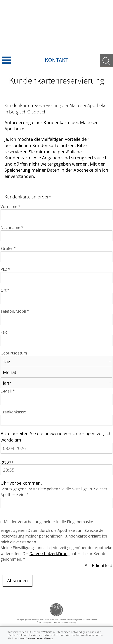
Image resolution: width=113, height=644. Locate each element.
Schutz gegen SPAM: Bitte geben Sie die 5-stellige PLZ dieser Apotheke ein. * (54, 492)
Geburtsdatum (14, 353)
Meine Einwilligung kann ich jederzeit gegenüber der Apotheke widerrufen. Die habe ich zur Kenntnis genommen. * (56, 553)
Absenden (18, 580)
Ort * (5, 290)
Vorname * (11, 207)
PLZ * (5, 269)
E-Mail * (8, 391)
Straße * (8, 248)
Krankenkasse (13, 412)
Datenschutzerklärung (49, 553)
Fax (4, 332)
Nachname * (12, 227)
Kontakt (57, 60)
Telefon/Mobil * (15, 311)
